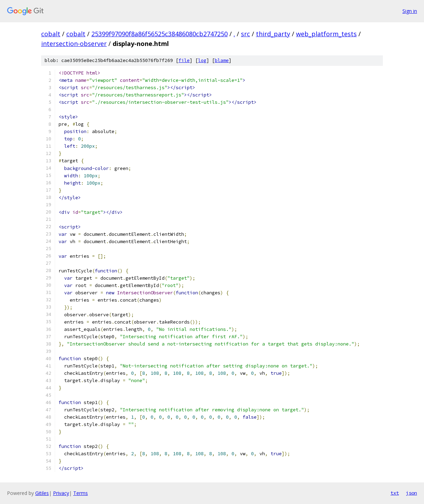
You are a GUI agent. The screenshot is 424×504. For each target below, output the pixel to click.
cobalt (51, 34)
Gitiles (42, 493)
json (411, 493)
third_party (273, 34)
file (184, 60)
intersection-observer (74, 44)
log (202, 60)
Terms (81, 493)
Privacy (61, 493)
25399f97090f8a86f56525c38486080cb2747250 (160, 34)
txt (395, 493)
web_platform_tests (326, 34)
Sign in (410, 11)
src (245, 34)
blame (222, 60)
